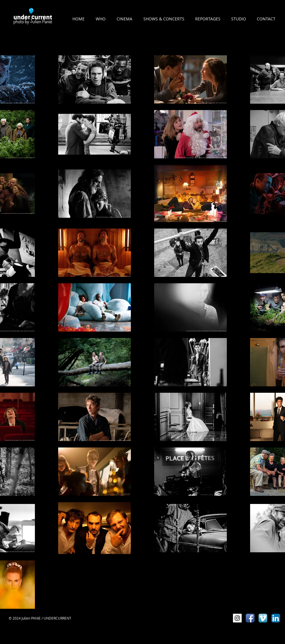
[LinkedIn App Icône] (276, 618)
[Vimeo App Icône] (263, 618)
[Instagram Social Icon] (237, 618)
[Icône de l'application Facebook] (250, 618)
